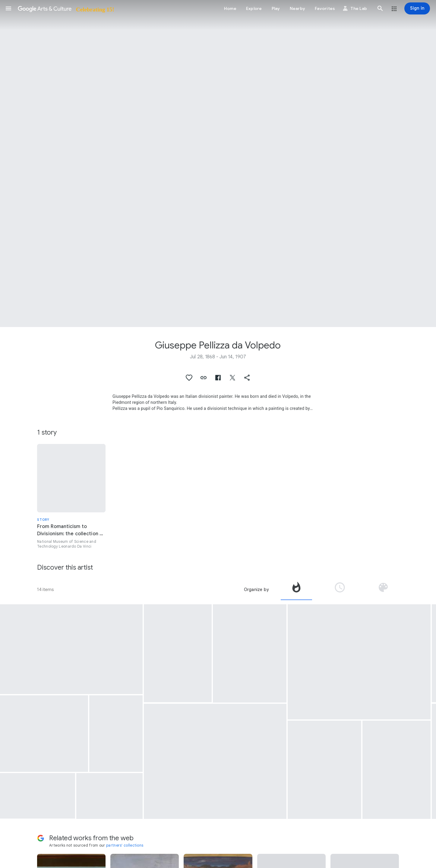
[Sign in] (417, 8)
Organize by (256, 590)
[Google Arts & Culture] (66, 8)
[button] (8, 8)
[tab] (296, 590)
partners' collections (125, 845)
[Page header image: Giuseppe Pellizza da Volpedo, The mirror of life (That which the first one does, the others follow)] (218, 164)
